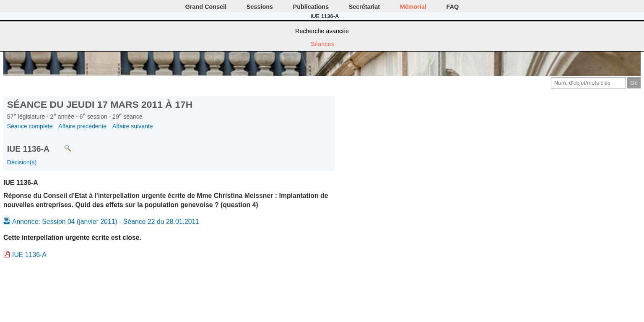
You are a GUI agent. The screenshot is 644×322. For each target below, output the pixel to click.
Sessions (260, 7)
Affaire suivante (133, 126)
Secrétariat (364, 7)
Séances (322, 44)
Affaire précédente (82, 126)
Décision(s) (22, 162)
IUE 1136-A (29, 255)
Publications (311, 7)
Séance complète (30, 126)
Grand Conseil (206, 7)
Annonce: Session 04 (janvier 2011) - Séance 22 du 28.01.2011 (106, 222)
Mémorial (413, 7)
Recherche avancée (322, 31)
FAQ (453, 7)
